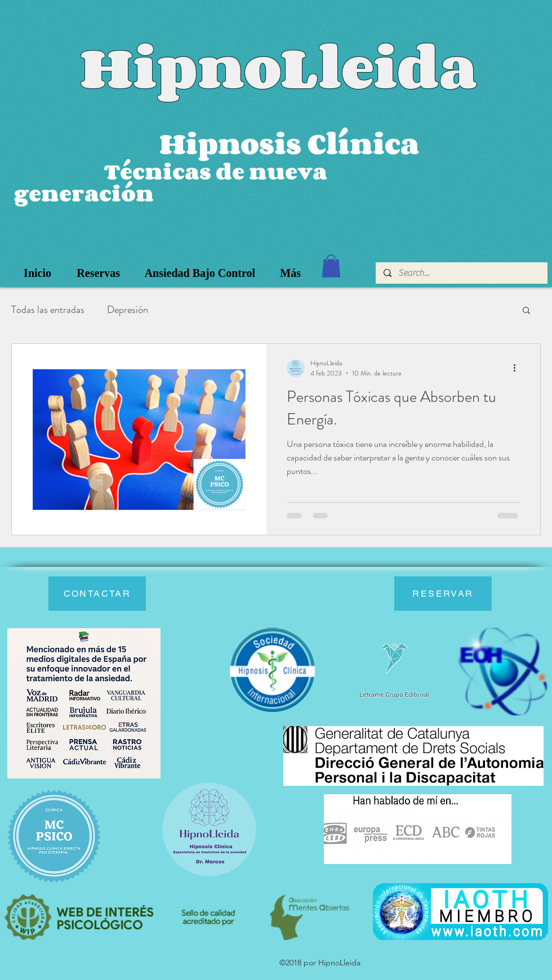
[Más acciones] (518, 368)
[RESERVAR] (443, 594)
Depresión (128, 310)
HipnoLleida (279, 66)
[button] (331, 266)
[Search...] (461, 273)
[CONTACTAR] (97, 594)
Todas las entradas (48, 310)
